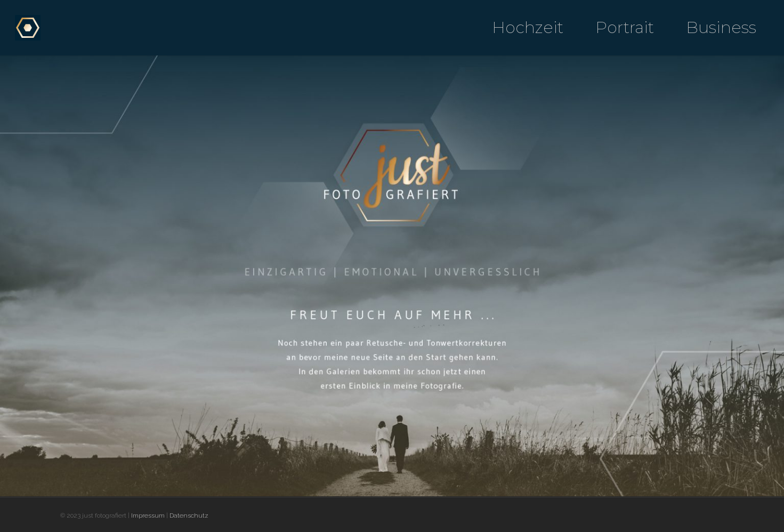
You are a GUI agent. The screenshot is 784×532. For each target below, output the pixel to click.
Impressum (148, 515)
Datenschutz (189, 515)
